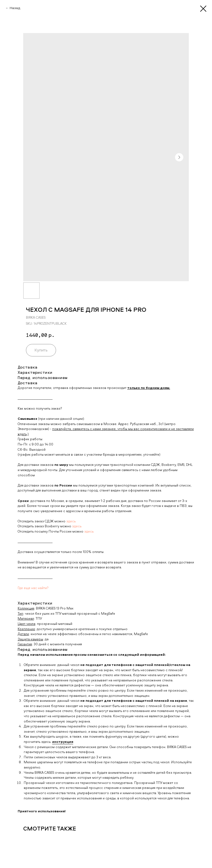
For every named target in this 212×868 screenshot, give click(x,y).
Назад (15, 8)
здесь (71, 521)
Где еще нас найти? (33, 588)
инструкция (63, 742)
